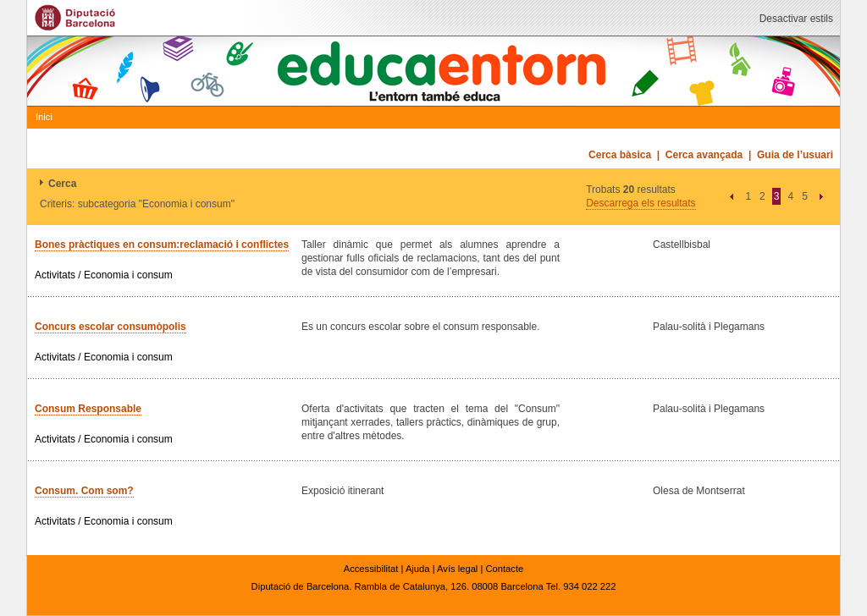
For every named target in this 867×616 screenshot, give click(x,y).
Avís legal (457, 569)
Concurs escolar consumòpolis (110, 327)
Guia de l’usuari (795, 155)
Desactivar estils (796, 19)
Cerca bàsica (620, 155)
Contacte (504, 569)
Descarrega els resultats (641, 203)
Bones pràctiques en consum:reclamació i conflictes (162, 245)
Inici (44, 117)
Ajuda (418, 569)
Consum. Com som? (84, 491)
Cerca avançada (704, 155)
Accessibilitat (371, 569)
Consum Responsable (88, 409)
